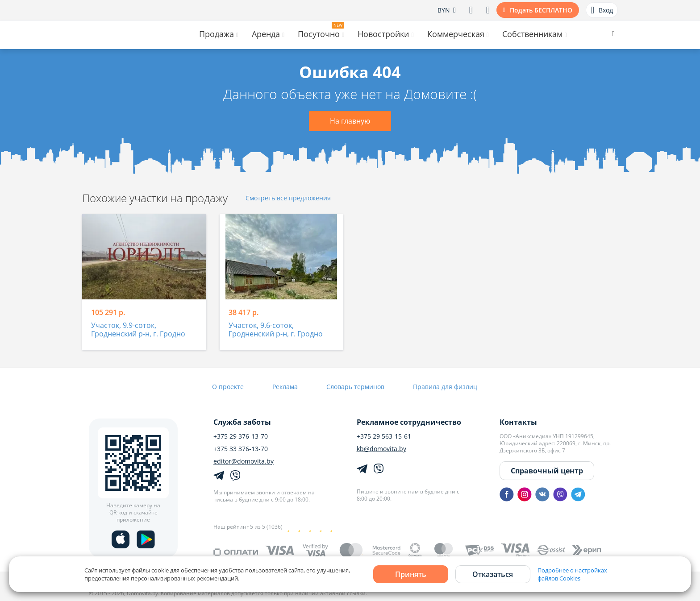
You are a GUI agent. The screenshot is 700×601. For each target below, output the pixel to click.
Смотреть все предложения (288, 198)
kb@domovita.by (381, 449)
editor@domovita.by (244, 461)
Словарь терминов (355, 387)
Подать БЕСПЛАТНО (541, 10)
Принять (411, 574)
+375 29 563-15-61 (384, 436)
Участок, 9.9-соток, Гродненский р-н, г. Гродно (138, 330)
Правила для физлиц (445, 387)
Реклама (285, 387)
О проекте (228, 387)
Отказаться (493, 574)
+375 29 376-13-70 (241, 436)
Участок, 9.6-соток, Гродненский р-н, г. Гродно (276, 330)
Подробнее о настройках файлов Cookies (572, 574)
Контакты (518, 422)
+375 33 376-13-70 (241, 449)
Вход (602, 10)
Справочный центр (547, 471)
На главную (350, 121)
